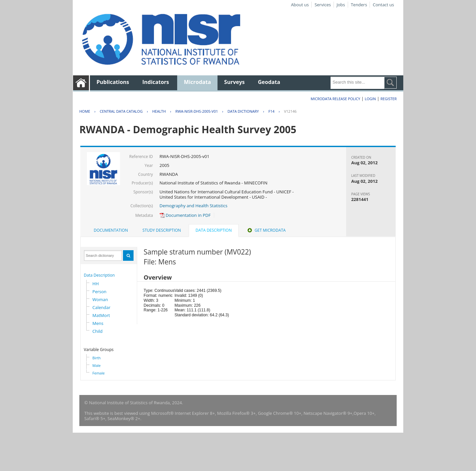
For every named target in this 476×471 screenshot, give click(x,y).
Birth (97, 358)
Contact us (383, 5)
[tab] (111, 230)
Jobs (341, 5)
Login (370, 99)
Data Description (99, 275)
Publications (113, 82)
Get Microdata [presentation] (266, 230)
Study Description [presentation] (162, 230)
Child (98, 331)
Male (97, 365)
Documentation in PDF (185, 215)
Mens (98, 323)
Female (99, 373)
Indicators (156, 82)
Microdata (197, 82)
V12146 (290, 111)
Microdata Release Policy (336, 99)
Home (85, 111)
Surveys (234, 82)
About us (300, 5)
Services (323, 5)
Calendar (101, 307)
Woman (100, 299)
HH (96, 284)
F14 (271, 111)
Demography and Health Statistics (194, 206)
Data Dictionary (243, 111)
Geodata (269, 82)
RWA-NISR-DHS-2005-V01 (197, 111)
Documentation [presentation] (111, 230)
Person (99, 292)
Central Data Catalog (121, 111)
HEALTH (159, 111)
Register (389, 99)
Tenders (359, 5)
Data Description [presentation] (214, 230)
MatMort (101, 315)
